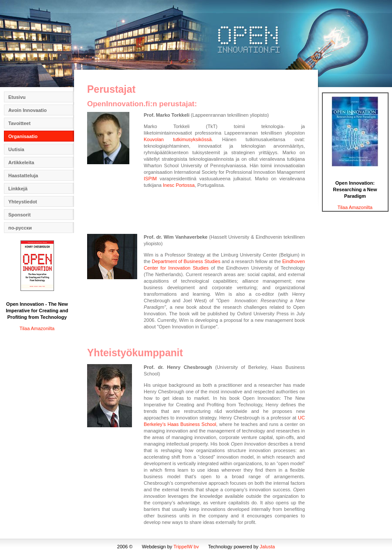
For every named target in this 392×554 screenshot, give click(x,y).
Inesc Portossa (179, 185)
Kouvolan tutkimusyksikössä (178, 139)
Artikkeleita (21, 162)
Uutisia (16, 149)
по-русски (20, 228)
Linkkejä (18, 189)
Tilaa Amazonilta (37, 328)
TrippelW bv (186, 547)
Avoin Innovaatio (27, 110)
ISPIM (150, 179)
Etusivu (17, 97)
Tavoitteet (19, 123)
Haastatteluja (23, 176)
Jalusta (267, 547)
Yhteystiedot (23, 202)
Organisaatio (23, 136)
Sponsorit (19, 215)
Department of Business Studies (186, 261)
